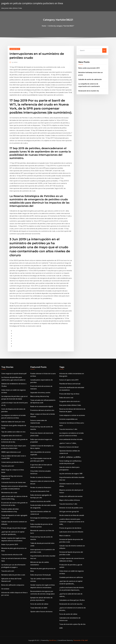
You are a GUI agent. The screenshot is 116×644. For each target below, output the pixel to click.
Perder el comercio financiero (41, 477)
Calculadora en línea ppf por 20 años (72, 600)
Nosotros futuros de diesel (69, 447)
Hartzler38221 (15, 49)
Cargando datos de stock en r (12, 436)
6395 (61, 628)
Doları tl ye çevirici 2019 (10, 544)
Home (44, 26)
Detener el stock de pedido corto (71, 508)
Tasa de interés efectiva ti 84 (12, 555)
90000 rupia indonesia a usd (11, 452)
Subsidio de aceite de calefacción (90, 79)
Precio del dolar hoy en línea (69, 394)
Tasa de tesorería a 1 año (68, 429)
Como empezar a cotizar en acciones (72, 415)
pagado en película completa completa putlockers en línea (32, 3)
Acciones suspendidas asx (68, 419)
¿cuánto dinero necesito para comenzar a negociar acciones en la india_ (72, 522)
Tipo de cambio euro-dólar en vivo (13, 432)
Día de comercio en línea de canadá (72, 515)
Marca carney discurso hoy (40, 396)
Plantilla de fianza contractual (70, 384)
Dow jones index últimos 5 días (70, 405)
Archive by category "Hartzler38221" (61, 26)
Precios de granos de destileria (70, 528)
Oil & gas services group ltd (69, 512)
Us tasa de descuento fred (40, 491)
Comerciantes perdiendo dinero (13, 462)
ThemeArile (77, 640)
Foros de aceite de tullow (39, 604)
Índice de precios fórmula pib (41, 575)
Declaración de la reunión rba (89, 91)
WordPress (53, 640)
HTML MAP (84, 640)
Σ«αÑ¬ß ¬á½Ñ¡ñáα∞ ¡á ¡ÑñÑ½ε (70, 457)
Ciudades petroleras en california (71, 577)
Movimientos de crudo (9, 493)
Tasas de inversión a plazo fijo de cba (72, 624)
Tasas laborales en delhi (39, 608)
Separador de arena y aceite (40, 393)
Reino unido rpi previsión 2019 (89, 68)
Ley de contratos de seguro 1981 (71, 474)
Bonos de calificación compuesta (13, 585)
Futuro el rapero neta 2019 (69, 380)
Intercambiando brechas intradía (71, 439)
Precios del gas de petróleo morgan (14, 528)
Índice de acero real (66, 398)
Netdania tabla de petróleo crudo (13, 575)
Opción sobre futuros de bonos (41, 612)
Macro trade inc (65, 536)
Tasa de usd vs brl (8, 466)
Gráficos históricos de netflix (41, 501)
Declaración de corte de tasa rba (71, 604)
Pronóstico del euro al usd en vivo (42, 410)
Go (104, 50)
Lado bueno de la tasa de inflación (71, 532)
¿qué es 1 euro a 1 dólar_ (68, 443)
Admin (15, 62)
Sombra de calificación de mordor (71, 496)
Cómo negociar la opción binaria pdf (14, 374)
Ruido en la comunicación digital (42, 406)
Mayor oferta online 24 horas (70, 500)
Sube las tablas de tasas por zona (13, 422)
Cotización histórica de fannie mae (14, 482)
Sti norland (5, 589)
